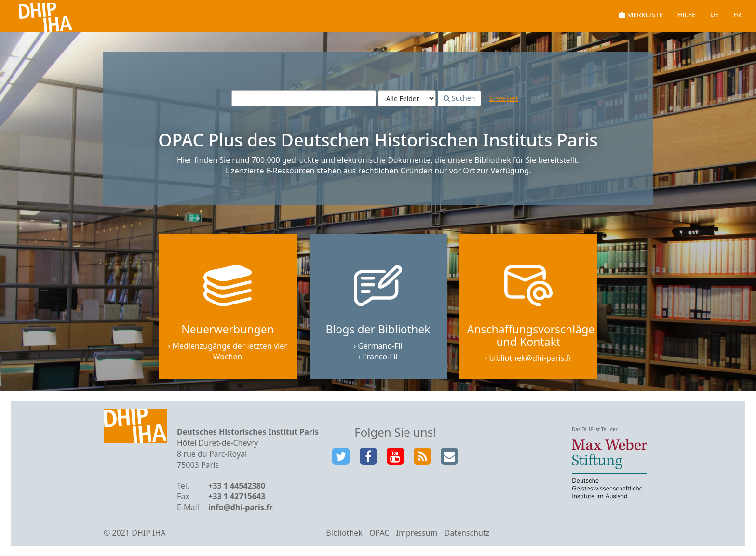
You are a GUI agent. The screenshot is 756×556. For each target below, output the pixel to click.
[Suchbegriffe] (304, 98)
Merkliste (641, 15)
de (715, 15)
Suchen (459, 98)
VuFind (33, 15)
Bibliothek (344, 533)
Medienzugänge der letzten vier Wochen (229, 351)
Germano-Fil (380, 346)
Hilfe (687, 15)
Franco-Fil (380, 357)
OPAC (379, 533)
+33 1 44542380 (237, 486)
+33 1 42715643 (237, 496)
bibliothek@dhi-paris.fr (531, 358)
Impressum (417, 533)
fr (737, 15)
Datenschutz (467, 533)
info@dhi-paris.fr (241, 507)
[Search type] (407, 98)
